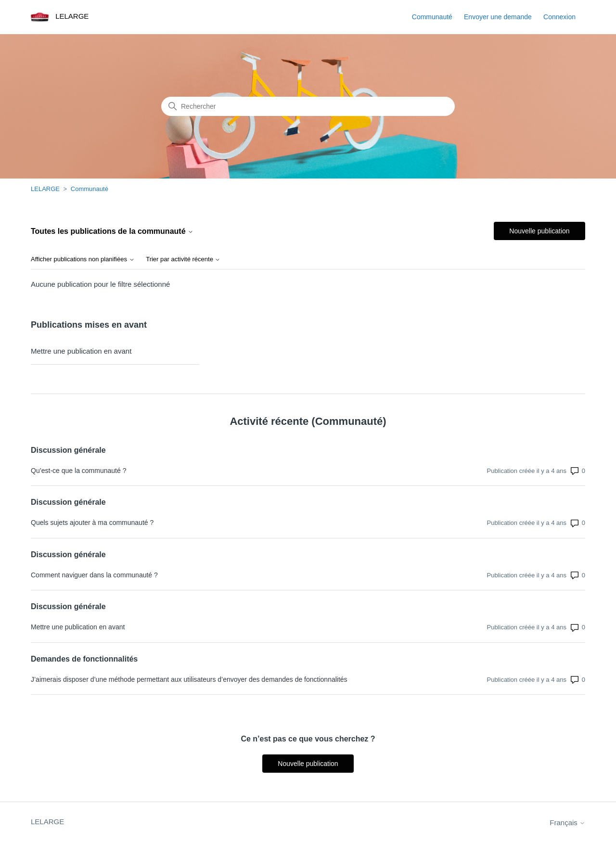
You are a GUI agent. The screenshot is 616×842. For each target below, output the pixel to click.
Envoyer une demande (498, 17)
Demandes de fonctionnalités (84, 659)
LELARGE (45, 189)
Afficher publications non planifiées (83, 259)
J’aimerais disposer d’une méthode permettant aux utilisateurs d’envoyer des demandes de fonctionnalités (189, 679)
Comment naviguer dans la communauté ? (94, 575)
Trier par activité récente (183, 259)
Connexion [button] (559, 17)
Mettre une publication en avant (81, 351)
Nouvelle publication (539, 231)
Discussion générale (68, 450)
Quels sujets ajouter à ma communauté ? (92, 523)
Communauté (432, 17)
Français (567, 823)
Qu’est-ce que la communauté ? (78, 471)
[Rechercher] (308, 106)
